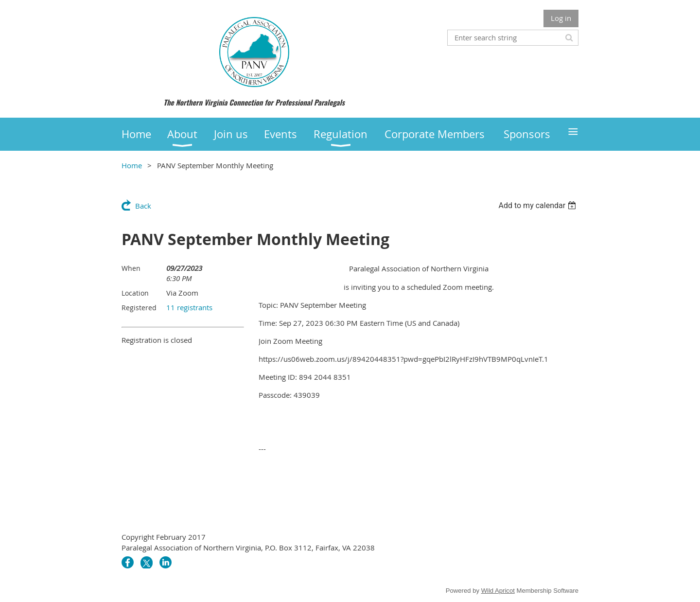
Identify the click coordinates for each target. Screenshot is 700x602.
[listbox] (538, 205)
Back (143, 206)
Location (135, 293)
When (131, 268)
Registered (139, 308)
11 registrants (189, 307)
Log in (561, 18)
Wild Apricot (498, 591)
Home (132, 165)
